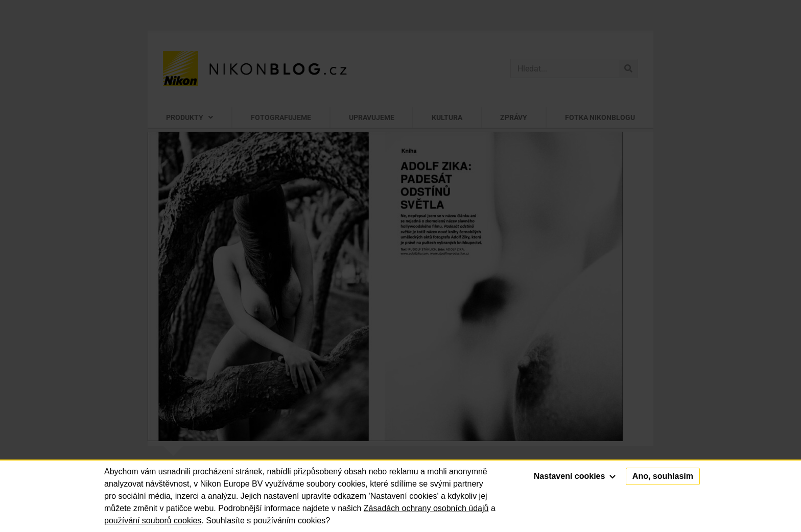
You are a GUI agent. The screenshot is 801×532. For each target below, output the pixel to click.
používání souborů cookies (153, 521)
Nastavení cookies (575, 476)
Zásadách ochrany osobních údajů (426, 508)
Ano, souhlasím (663, 476)
